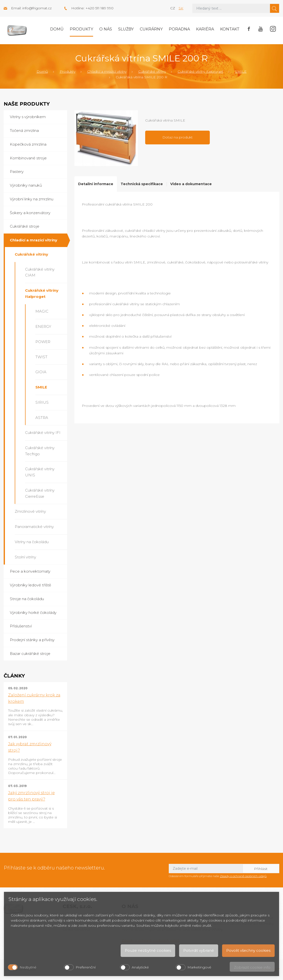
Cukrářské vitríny (152, 71)
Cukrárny (151, 29)
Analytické (140, 967)
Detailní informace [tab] (96, 184)
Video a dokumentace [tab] (191, 184)
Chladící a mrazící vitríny (107, 71)
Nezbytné (28, 967)
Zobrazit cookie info (252, 967)
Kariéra (205, 29)
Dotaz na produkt (177, 137)
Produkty (81, 29)
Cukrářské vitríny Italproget (200, 71)
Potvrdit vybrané (199, 950)
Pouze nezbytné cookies (148, 950)
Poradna (179, 29)
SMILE (241, 71)
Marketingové (199, 967)
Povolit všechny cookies (248, 950)
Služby (126, 29)
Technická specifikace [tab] (142, 184)
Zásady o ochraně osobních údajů (243, 876)
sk (181, 8)
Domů (57, 29)
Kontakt (230, 29)
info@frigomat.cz (37, 8)
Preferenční (86, 967)
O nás (106, 29)
